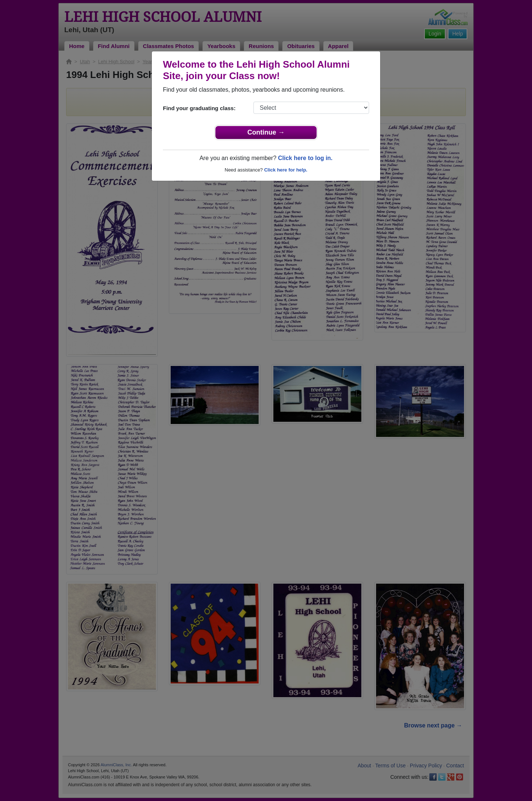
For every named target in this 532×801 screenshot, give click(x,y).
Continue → (266, 132)
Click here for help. (286, 170)
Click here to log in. (305, 158)
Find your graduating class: (199, 108)
